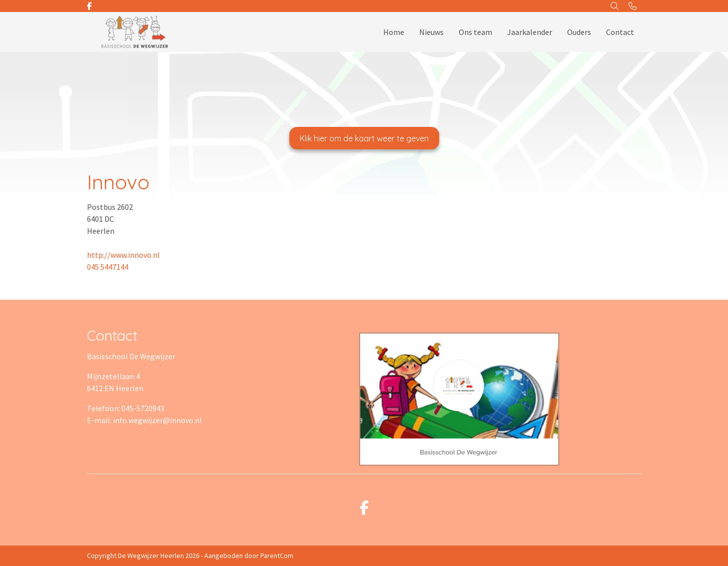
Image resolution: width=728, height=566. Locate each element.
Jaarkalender (530, 32)
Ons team (475, 32)
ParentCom (277, 556)
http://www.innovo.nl (123, 255)
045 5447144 (108, 267)
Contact (620, 32)
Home (394, 32)
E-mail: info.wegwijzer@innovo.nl (144, 420)
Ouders (579, 32)
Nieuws (431, 32)
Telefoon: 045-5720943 (126, 408)
